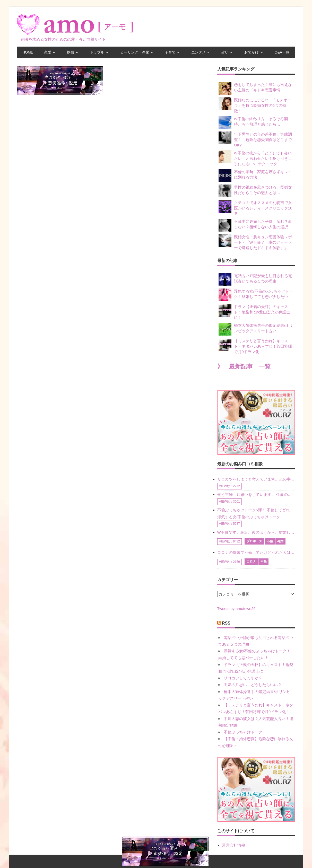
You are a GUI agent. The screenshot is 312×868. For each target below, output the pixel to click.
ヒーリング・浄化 (135, 52)
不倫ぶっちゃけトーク (243, 732)
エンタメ (198, 52)
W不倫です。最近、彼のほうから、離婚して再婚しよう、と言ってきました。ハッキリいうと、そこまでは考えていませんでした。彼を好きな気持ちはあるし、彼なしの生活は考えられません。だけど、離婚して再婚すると (256, 532)
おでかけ (252, 52)
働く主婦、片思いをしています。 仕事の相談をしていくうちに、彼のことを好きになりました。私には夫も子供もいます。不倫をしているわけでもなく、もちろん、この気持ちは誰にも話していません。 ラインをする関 (256, 494)
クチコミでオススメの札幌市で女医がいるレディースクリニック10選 (255, 208)
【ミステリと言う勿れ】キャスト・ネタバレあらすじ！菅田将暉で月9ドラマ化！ (255, 346)
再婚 (280, 541)
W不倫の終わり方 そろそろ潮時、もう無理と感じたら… (253, 122)
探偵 (71, 52)
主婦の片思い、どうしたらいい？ (253, 685)
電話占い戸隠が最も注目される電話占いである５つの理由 (255, 279)
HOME (28, 52)
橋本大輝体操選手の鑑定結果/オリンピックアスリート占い (256, 329)
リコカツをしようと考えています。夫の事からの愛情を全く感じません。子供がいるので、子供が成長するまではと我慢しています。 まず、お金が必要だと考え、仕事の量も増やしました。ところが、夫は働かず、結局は (256, 479)
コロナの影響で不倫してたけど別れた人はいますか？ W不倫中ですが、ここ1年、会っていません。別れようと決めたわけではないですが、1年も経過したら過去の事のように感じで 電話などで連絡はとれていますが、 (256, 552)
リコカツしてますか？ (243, 678)
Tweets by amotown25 (236, 608)
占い (225, 52)
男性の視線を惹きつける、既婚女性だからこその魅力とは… (255, 191)
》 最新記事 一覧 (244, 367)
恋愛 (48, 52)
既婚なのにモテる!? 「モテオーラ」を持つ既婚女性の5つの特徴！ (255, 105)
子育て (170, 52)
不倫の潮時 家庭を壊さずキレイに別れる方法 (255, 176)
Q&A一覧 (282, 52)
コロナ (251, 562)
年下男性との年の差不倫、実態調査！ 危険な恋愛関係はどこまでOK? (255, 139)
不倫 (270, 541)
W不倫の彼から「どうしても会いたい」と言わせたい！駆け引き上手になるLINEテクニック (255, 158)
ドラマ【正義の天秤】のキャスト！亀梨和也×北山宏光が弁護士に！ (254, 312)
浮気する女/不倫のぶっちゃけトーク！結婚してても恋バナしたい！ (256, 295)
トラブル (97, 52)
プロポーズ (254, 541)
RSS (226, 623)
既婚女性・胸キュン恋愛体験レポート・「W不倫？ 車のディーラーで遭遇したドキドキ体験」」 (255, 242)
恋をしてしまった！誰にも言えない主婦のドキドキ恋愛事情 (255, 88)
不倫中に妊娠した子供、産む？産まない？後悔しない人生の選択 (255, 225)
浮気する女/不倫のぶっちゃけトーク (249, 517)
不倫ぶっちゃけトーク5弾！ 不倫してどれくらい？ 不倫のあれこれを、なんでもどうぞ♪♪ (256, 510)
